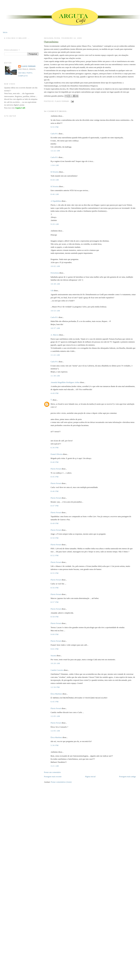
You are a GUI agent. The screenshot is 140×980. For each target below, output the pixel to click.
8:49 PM (55, 523)
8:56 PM (55, 588)
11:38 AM (55, 376)
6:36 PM (55, 448)
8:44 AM (55, 180)
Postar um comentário (52, 772)
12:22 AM (55, 151)
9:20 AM (55, 224)
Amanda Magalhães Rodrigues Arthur (65, 382)
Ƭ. (51, 400)
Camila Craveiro (57, 670)
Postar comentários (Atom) (61, 782)
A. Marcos (55, 335)
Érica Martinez (56, 694)
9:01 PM (55, 649)
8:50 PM (55, 538)
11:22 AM (55, 355)
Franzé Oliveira (57, 454)
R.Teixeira (55, 172)
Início (5, 32)
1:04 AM (55, 165)
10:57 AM (55, 328)
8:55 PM (55, 573)
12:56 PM (55, 687)
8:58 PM (55, 617)
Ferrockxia (55, 273)
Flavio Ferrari (56, 469)
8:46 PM (55, 491)
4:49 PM (55, 393)
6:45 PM (55, 702)
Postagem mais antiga (127, 777)
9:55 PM (55, 127)
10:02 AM (55, 266)
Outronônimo (51, 42)
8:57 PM (55, 602)
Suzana (53, 656)
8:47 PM (55, 506)
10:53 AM (55, 311)
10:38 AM (55, 284)
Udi (52, 290)
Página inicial (90, 777)
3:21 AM (55, 766)
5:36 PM (55, 745)
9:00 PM (55, 634)
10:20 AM (55, 663)
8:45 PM (55, 477)
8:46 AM (55, 194)
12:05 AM (55, 716)
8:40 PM (55, 462)
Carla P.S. (54, 134)
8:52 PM (55, 555)
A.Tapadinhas (56, 201)
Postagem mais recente (53, 777)
